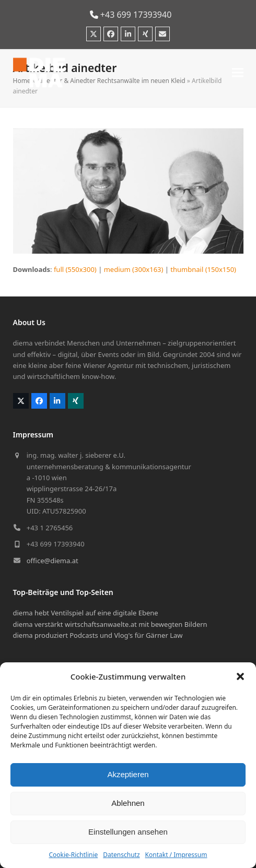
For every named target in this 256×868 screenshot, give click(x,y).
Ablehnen (128, 803)
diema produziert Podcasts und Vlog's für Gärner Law (98, 635)
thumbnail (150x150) (203, 269)
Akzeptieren (128, 774)
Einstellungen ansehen (128, 832)
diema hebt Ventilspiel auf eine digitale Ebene (86, 613)
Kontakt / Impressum (176, 855)
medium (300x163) (134, 269)
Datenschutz (121, 855)
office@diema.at (53, 561)
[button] (240, 676)
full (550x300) (75, 269)
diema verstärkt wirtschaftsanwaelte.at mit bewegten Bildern (110, 624)
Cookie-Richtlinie (73, 855)
